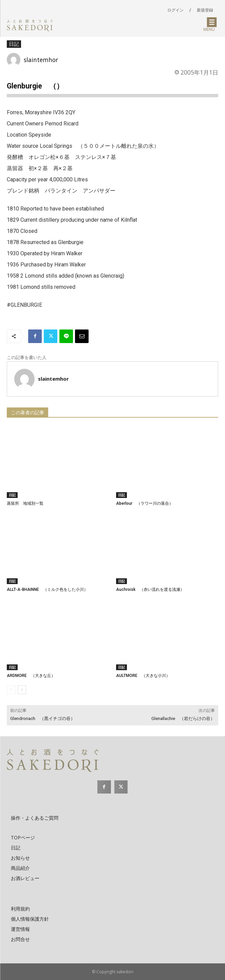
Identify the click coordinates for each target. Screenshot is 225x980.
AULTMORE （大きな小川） (143, 676)
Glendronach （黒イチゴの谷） (43, 718)
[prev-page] (11, 690)
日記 (14, 44)
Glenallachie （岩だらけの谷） (183, 718)
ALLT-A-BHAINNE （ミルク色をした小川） (47, 589)
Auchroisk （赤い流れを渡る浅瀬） (150, 589)
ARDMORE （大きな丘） (31, 676)
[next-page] (22, 690)
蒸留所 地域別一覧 (25, 503)
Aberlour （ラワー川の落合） (145, 503)
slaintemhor (41, 60)
